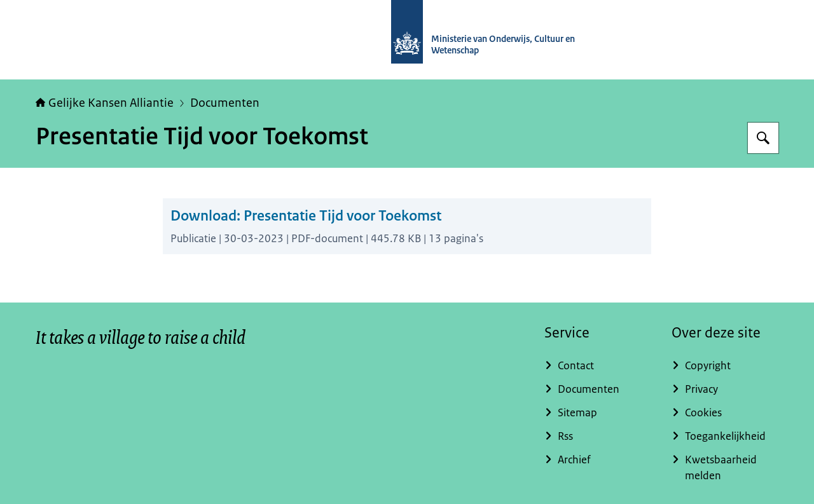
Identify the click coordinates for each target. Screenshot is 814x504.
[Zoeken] (763, 138)
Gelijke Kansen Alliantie (105, 103)
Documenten (225, 103)
